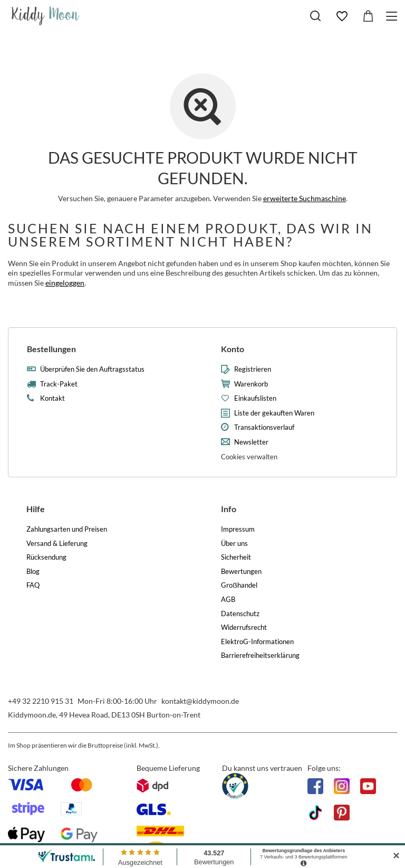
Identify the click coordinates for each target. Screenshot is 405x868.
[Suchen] (315, 16)
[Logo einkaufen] (46, 16)
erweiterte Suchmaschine (305, 198)
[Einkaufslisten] (342, 16)
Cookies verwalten (249, 457)
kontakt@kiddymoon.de (200, 701)
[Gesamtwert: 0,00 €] (368, 16)
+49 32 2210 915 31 (41, 701)
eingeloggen (65, 283)
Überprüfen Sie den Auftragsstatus (92, 369)
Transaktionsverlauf (264, 427)
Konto (233, 349)
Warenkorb (251, 384)
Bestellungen (51, 349)
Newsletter (251, 442)
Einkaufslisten (255, 398)
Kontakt (52, 398)
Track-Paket (59, 384)
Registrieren (253, 369)
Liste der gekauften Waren (274, 413)
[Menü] (393, 16)
